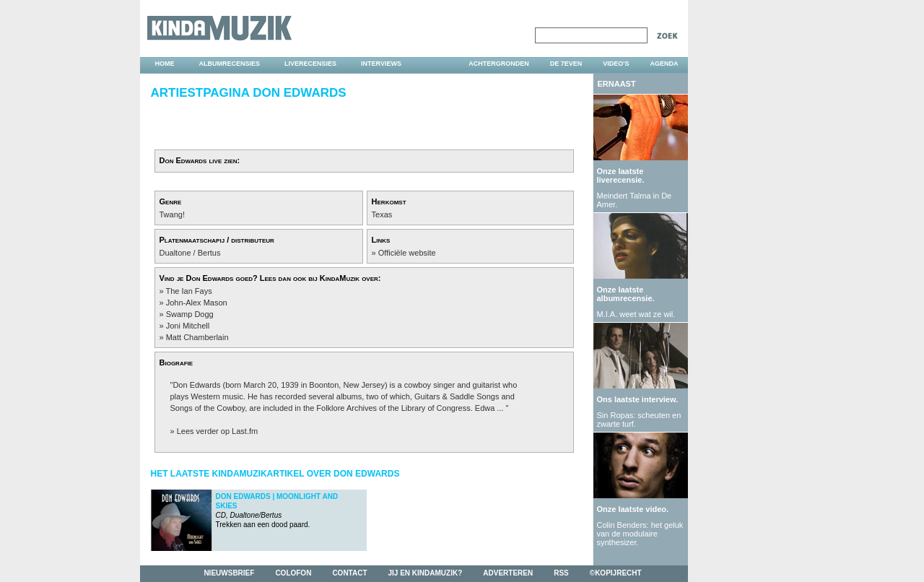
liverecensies (310, 64)
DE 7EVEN (566, 64)
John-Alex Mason (197, 303)
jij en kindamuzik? (426, 573)
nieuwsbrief (229, 573)
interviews (381, 64)
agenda (664, 64)
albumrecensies (230, 64)
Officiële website (407, 253)
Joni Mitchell (188, 326)
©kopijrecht (616, 573)
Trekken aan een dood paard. (277, 511)
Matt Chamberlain (197, 337)
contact (349, 573)
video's (616, 64)
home (165, 64)
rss (561, 573)
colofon (293, 573)
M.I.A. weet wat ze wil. (636, 314)
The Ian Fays (188, 291)
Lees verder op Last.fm (218, 431)
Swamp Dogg (190, 314)
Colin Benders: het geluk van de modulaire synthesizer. (640, 534)
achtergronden (499, 64)
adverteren (508, 573)
